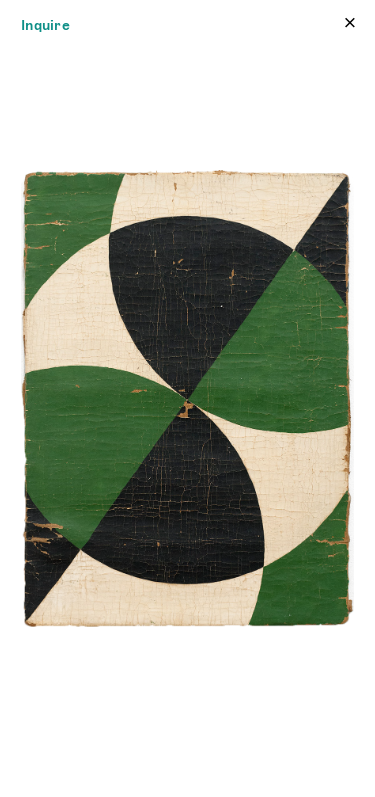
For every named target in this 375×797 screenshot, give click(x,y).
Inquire (45, 25)
